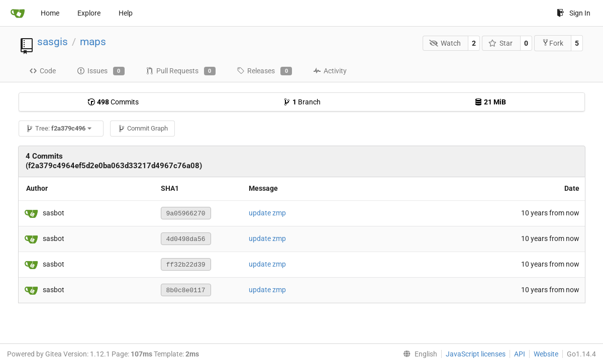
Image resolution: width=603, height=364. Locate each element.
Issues (101, 71)
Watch (445, 43)
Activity (330, 71)
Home (50, 13)
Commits (113, 102)
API (520, 354)
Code (42, 71)
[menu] (418, 354)
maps (93, 42)
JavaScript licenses (476, 354)
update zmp (267, 213)
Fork (552, 43)
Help (126, 13)
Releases (264, 71)
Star (501, 43)
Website (546, 354)
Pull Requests (181, 71)
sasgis (53, 42)
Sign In (574, 13)
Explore (89, 13)
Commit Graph (143, 128)
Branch (302, 102)
